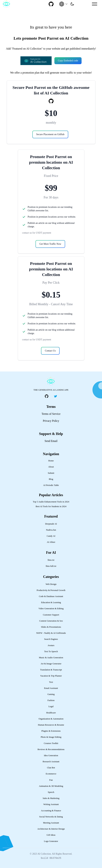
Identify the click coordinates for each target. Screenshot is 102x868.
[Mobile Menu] (95, 4)
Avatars (51, 645)
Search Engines (51, 639)
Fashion (51, 700)
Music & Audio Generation (51, 658)
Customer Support (51, 615)
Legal (51, 706)
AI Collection (44, 854)
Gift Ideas (51, 835)
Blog (51, 479)
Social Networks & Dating (51, 817)
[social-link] (51, 4)
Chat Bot (51, 768)
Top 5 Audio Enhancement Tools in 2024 (51, 502)
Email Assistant (51, 688)
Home (51, 461)
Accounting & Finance (51, 811)
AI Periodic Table (51, 485)
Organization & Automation (51, 719)
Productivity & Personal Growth (51, 590)
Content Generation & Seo (51, 621)
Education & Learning (51, 602)
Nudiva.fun (51, 530)
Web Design (51, 584)
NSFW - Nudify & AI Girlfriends (51, 633)
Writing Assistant (51, 804)
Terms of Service (51, 414)
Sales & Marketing (51, 798)
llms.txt (51, 560)
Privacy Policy (51, 421)
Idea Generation (51, 755)
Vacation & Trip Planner (51, 676)
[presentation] (72, 4)
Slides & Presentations (51, 627)
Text (51, 682)
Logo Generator (51, 841)
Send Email (51, 441)
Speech (51, 792)
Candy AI (51, 536)
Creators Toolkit (51, 743)
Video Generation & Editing (51, 609)
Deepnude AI (51, 524)
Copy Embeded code (68, 61)
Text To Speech (51, 651)
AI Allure (51, 542)
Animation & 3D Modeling (51, 786)
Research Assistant (51, 762)
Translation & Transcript (51, 670)
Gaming (51, 694)
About (51, 467)
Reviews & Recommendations (51, 749)
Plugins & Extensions (51, 731)
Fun (51, 780)
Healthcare (51, 713)
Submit (51, 473)
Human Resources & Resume (51, 725)
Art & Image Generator (51, 664)
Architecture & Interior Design (51, 829)
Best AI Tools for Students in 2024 (51, 506)
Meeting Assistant (51, 823)
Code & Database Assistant (51, 596)
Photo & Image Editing (51, 737)
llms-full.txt (51, 566)
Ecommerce (51, 774)
